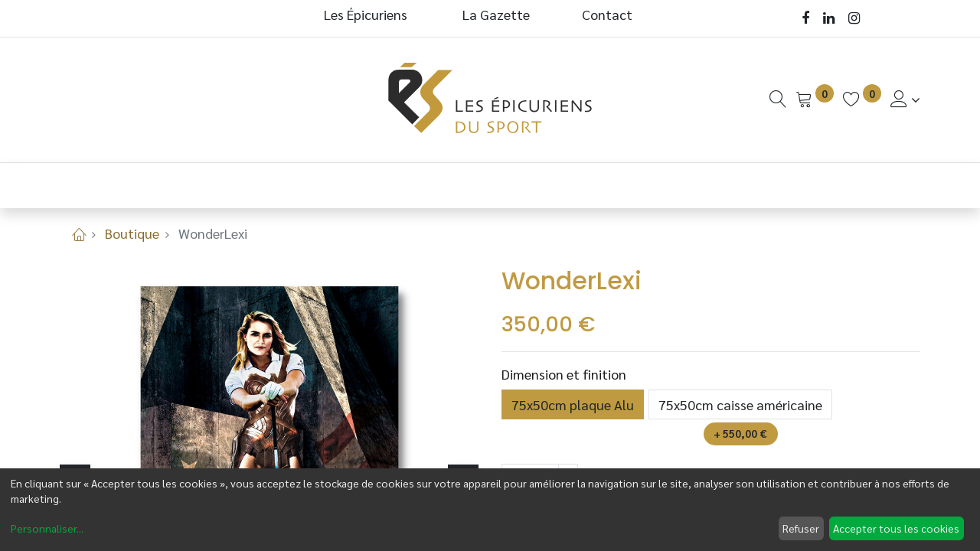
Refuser (801, 528)
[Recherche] (778, 99)
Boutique (132, 233)
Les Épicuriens (366, 14)
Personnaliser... (47, 528)
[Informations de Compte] (905, 99)
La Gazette (498, 14)
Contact (607, 14)
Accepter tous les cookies (896, 528)
